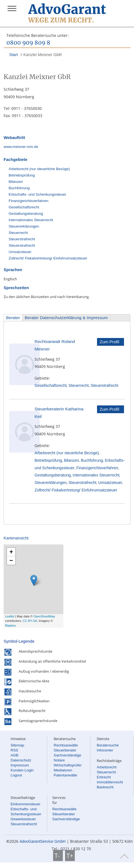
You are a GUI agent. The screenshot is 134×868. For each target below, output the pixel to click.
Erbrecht (104, 777)
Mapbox (10, 625)
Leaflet (10, 616)
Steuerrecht (18, 233)
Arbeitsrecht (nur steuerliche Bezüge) (39, 169)
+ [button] (11, 552)
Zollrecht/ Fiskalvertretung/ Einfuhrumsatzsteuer (48, 258)
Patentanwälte (65, 775)
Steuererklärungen (24, 226)
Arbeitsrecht (107, 767)
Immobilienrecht (110, 782)
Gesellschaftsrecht (24, 207)
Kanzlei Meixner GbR (43, 55)
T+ (70, 856)
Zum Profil (110, 342)
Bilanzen (16, 182)
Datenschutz (21, 760)
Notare (59, 760)
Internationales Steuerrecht (31, 220)
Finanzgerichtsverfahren (28, 201)
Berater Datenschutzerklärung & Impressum (66, 318)
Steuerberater (65, 750)
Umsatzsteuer (20, 252)
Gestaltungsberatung (26, 214)
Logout (16, 775)
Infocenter (105, 750)
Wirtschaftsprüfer (68, 765)
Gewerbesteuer (23, 819)
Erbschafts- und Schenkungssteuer (37, 194)
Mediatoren (63, 770)
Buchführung (19, 188)
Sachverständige (67, 755)
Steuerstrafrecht (22, 239)
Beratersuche (108, 745)
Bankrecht (105, 787)
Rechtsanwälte (66, 745)
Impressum (20, 765)
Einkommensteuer (25, 804)
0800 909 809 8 (28, 43)
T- (58, 856)
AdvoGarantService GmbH (43, 841)
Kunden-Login (22, 770)
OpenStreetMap (44, 616)
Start (13, 55)
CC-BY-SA (30, 621)
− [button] (11, 560)
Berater (13, 318)
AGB (14, 755)
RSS (14, 750)
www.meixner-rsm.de (21, 147)
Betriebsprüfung (22, 175)
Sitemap (17, 745)
